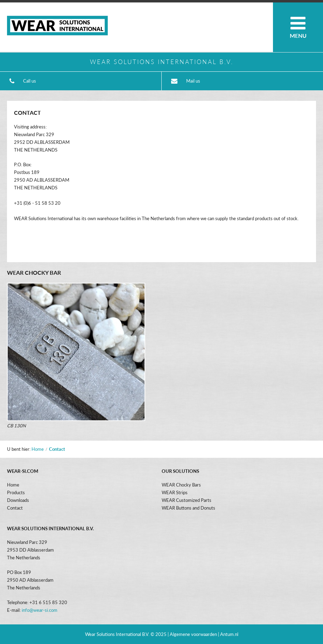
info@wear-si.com (40, 610)
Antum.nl (229, 634)
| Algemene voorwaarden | (194, 634)
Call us (30, 81)
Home (38, 449)
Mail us (193, 81)
